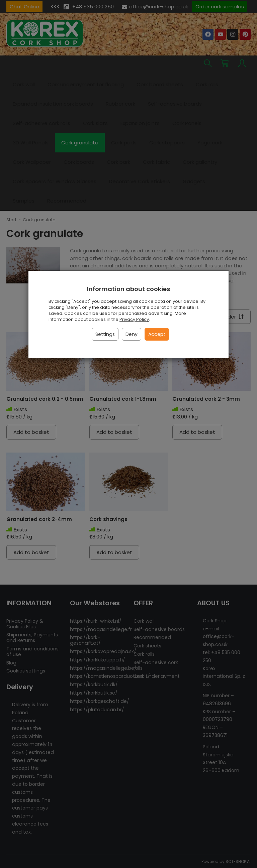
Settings (105, 334)
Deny (132, 334)
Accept (157, 334)
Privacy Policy (134, 319)
